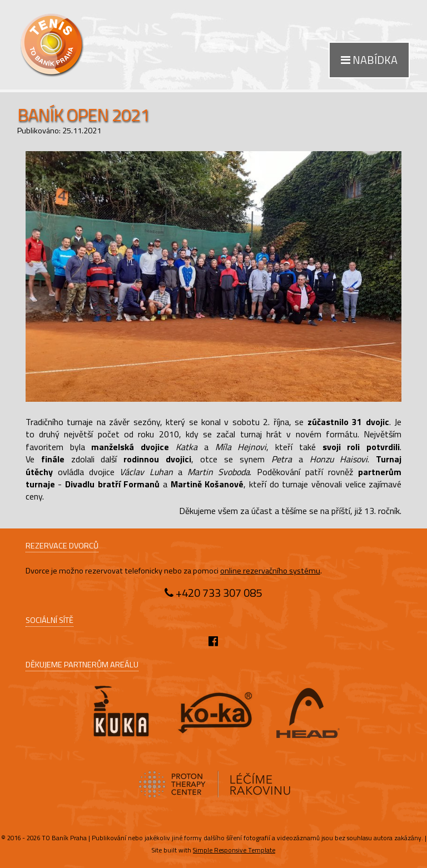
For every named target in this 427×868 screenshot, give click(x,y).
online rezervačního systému (270, 571)
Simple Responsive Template (234, 850)
